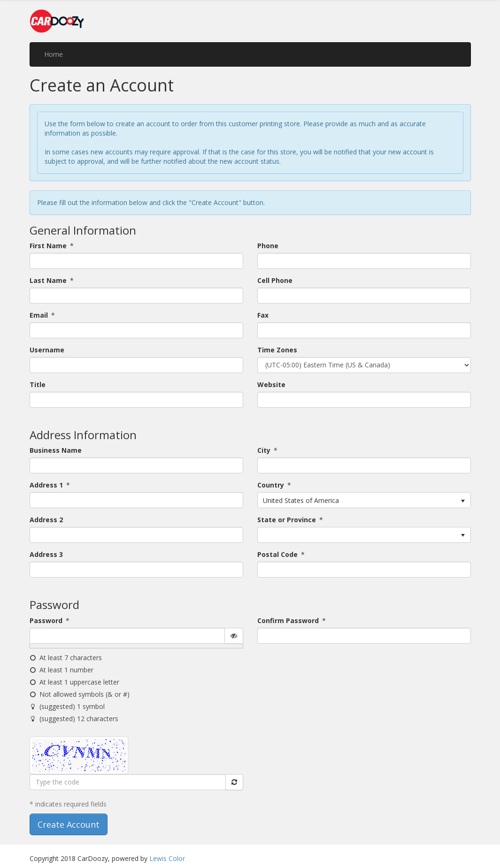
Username (47, 350)
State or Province (287, 520)
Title (38, 385)
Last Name (48, 280)
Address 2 (46, 520)
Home (54, 54)
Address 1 (46, 485)
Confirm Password (288, 621)
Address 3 (46, 554)
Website (271, 385)
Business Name (56, 450)
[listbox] (364, 500)
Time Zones (277, 350)
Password (46, 621)
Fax (263, 315)
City (264, 450)
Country (271, 485)
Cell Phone (275, 280)
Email (39, 315)
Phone (268, 246)
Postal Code (277, 554)
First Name (48, 246)
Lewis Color (167, 858)
